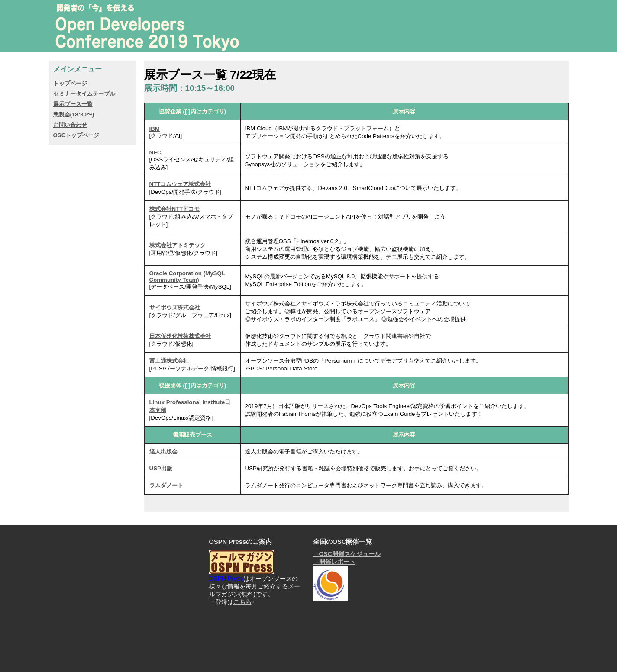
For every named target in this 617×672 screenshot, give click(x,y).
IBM (155, 129)
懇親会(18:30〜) (74, 114)
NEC (155, 153)
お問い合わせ (70, 125)
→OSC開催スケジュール (347, 554)
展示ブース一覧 (73, 104)
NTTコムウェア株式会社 (180, 184)
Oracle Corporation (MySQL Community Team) (187, 277)
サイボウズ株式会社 (175, 307)
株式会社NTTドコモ (175, 209)
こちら (242, 602)
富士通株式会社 (169, 361)
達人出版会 (163, 452)
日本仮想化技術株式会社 (180, 336)
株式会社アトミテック (178, 245)
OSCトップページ (76, 135)
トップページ (70, 83)
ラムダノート (166, 485)
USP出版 (161, 468)
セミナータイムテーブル (84, 94)
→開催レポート (334, 562)
